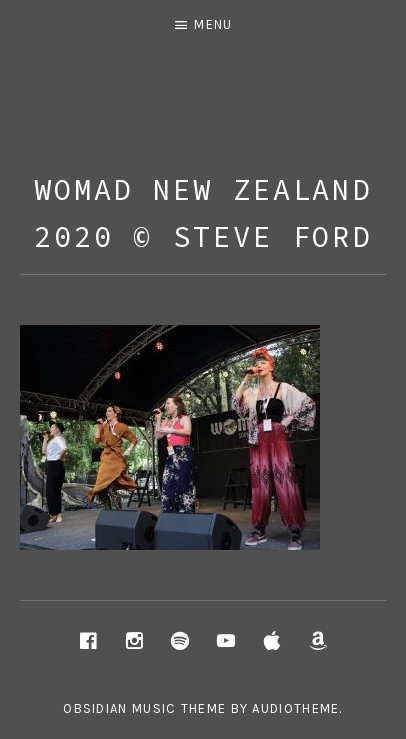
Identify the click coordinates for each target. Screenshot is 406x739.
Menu (213, 24)
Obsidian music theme (144, 708)
